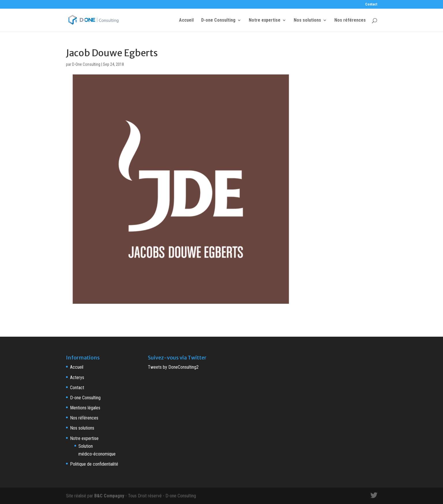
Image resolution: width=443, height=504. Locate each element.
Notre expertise (265, 20)
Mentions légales (85, 408)
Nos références (350, 20)
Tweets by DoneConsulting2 (173, 367)
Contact (371, 4)
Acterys (77, 377)
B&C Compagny (109, 496)
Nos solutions (307, 20)
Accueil (186, 20)
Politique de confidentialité (94, 464)
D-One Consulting (86, 64)
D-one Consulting (218, 20)
